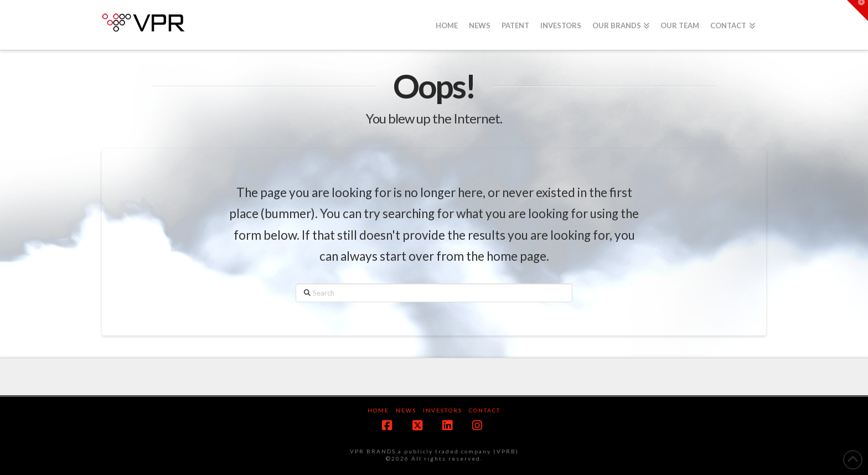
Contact (485, 410)
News (406, 410)
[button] (857, 11)
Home (378, 410)
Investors (443, 410)
